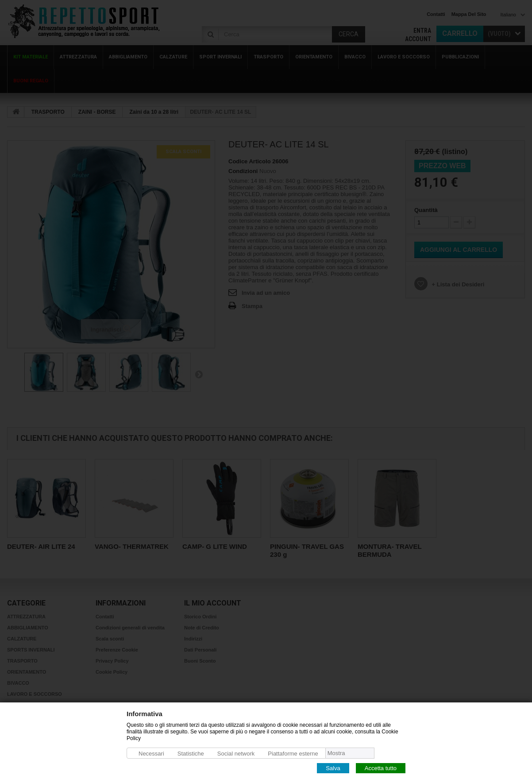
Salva (333, 768)
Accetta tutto (381, 768)
